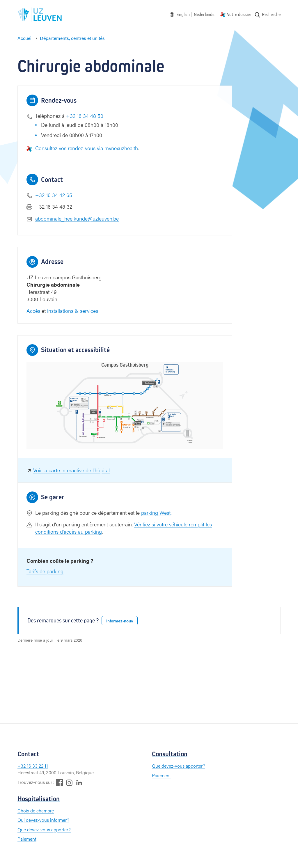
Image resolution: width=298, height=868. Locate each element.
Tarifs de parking (45, 571)
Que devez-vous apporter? (179, 766)
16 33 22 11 (37, 766)
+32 (22, 766)
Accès (33, 311)
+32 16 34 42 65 (54, 195)
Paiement (161, 775)
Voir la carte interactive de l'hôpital (71, 470)
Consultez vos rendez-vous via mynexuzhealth (87, 148)
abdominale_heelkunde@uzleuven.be (77, 218)
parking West (156, 513)
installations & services (73, 311)
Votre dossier (239, 14)
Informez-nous (120, 621)
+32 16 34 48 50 (85, 116)
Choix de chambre (36, 811)
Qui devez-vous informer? (43, 820)
